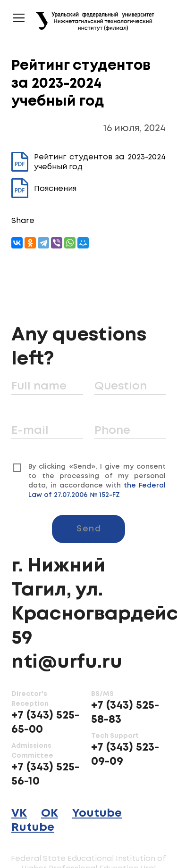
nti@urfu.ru (67, 662)
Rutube (33, 828)
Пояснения (44, 189)
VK (19, 814)
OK (50, 814)
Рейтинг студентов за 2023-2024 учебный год (88, 162)
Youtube (97, 814)
